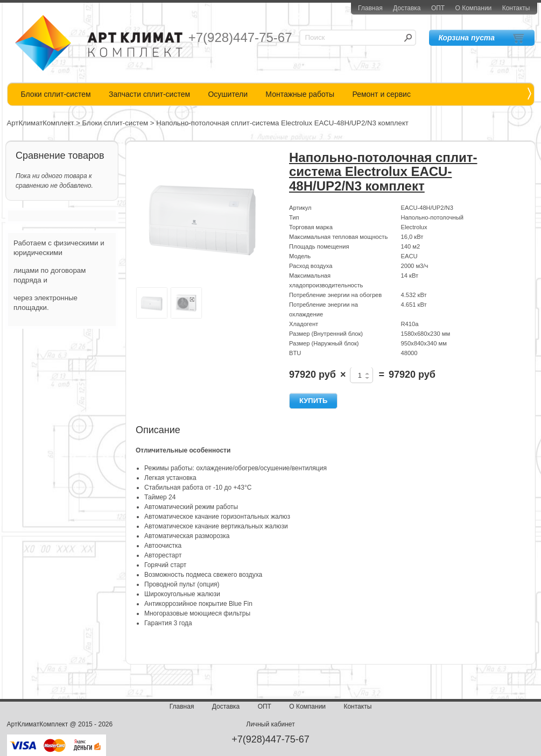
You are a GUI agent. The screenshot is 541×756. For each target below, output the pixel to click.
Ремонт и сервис (381, 94)
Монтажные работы (300, 94)
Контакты (516, 8)
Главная (370, 8)
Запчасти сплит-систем (149, 94)
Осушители (228, 94)
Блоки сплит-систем (56, 94)
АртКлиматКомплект (41, 123)
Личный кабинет (270, 724)
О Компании (474, 8)
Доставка (407, 8)
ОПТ (438, 8)
